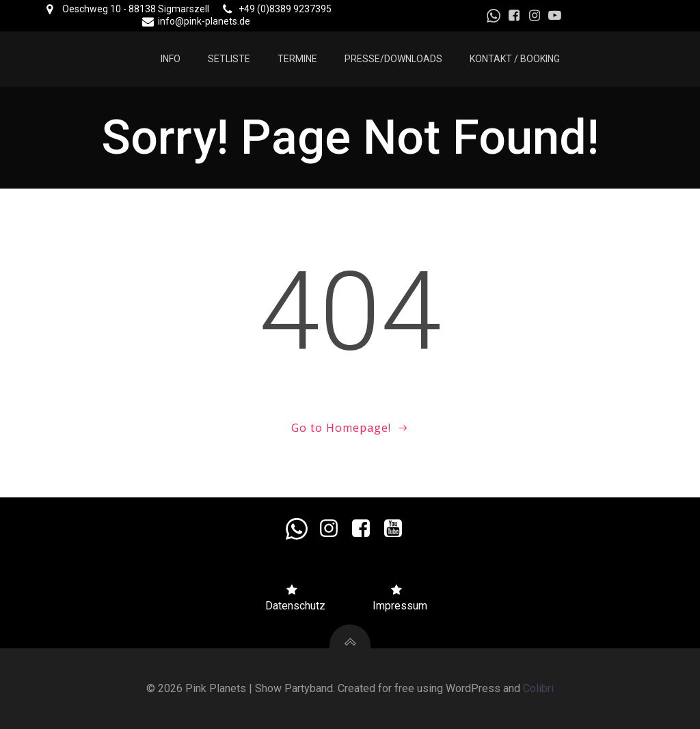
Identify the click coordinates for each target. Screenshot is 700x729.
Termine (297, 59)
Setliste (229, 59)
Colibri (538, 688)
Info (171, 59)
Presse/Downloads (393, 59)
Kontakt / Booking (515, 59)
